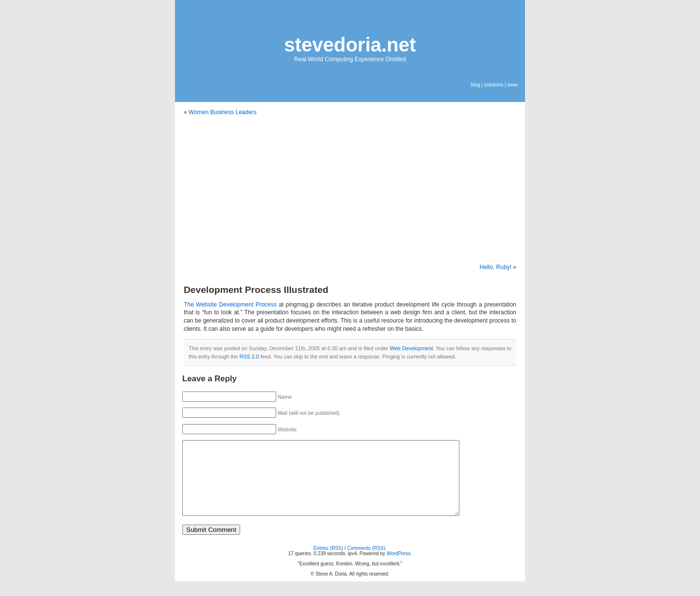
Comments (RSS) (366, 563)
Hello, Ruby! (496, 267)
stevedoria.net (350, 45)
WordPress (398, 568)
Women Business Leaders (223, 112)
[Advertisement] (350, 190)
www (512, 85)
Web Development (411, 348)
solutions (494, 85)
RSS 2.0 (249, 357)
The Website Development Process (230, 305)
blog (476, 85)
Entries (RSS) (328, 563)
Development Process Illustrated (256, 290)
